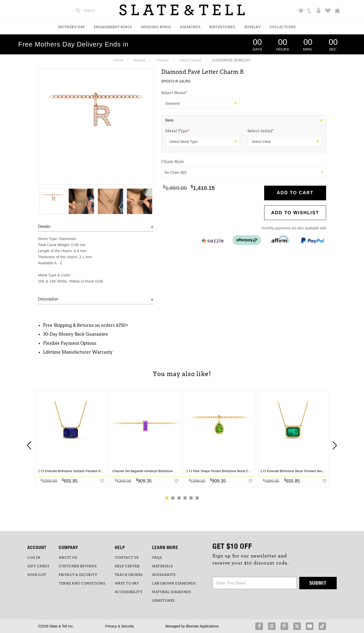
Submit (318, 583)
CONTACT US (127, 558)
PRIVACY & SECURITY (78, 575)
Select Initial (261, 131)
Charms (162, 60)
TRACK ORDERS (129, 575)
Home (118, 60)
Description (48, 299)
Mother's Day (72, 27)
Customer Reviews (78, 566)
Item (169, 120)
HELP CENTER (127, 566)
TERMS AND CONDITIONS (82, 583)
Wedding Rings (156, 27)
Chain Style (173, 161)
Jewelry (252, 27)
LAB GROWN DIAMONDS (174, 583)
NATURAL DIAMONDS (172, 592)
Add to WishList (295, 213)
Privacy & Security (120, 626)
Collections (283, 27)
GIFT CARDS (38, 566)
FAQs (157, 558)
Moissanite (164, 575)
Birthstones (222, 27)
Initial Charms (191, 60)
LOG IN (34, 558)
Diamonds (190, 27)
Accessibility (129, 592)
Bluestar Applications (202, 626)
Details (44, 226)
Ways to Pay (127, 583)
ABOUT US (68, 558)
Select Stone (174, 93)
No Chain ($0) (244, 172)
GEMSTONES (164, 601)
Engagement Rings (113, 27)
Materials (163, 566)
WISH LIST (37, 575)
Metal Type (177, 131)
